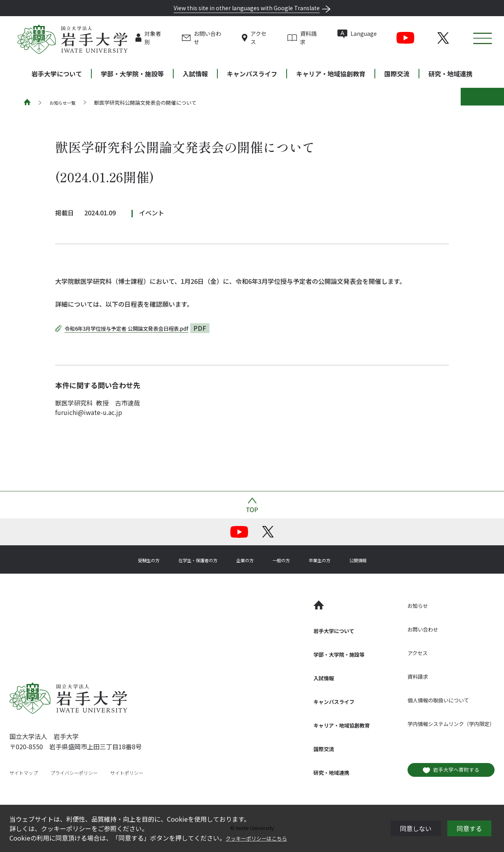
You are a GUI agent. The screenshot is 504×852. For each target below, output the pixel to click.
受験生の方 (123, 559)
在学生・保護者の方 (186, 559)
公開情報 (384, 559)
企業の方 (246, 559)
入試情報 (195, 74)
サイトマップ (26, 772)
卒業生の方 (337, 559)
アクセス (275, 37)
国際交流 (397, 74)
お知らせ (400, 605)
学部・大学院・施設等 (132, 74)
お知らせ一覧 (65, 103)
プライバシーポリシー (83, 772)
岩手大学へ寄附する (446, 769)
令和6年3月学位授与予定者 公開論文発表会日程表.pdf (141, 328)
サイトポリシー (142, 772)
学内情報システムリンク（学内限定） (441, 723)
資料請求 (326, 37)
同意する (469, 828)
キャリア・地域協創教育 (331, 74)
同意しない (416, 828)
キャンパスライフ (252, 74)
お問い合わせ (223, 37)
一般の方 (290, 559)
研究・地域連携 (450, 74)
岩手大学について (57, 74)
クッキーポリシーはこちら (263, 838)
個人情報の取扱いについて (425, 700)
